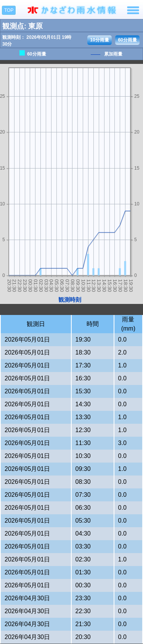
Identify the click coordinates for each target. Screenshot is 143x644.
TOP (9, 10)
